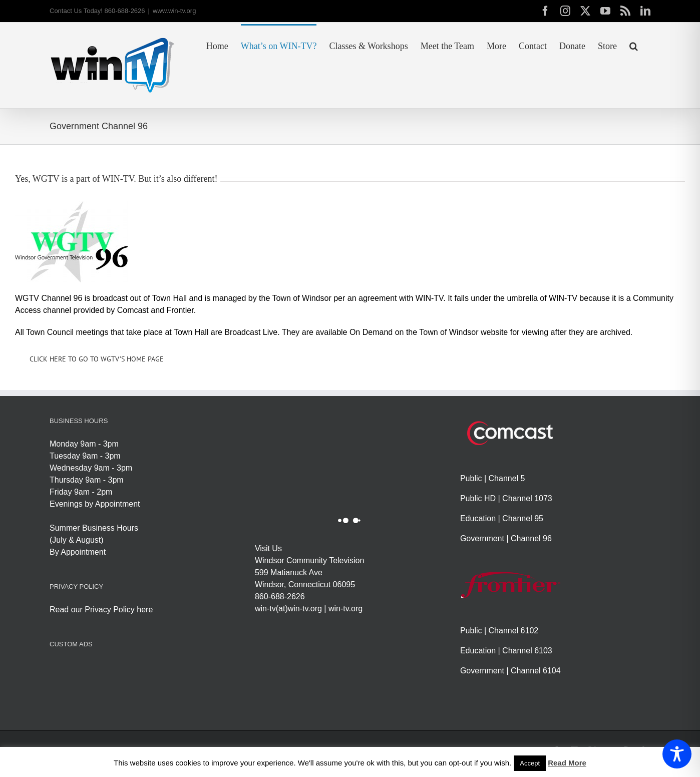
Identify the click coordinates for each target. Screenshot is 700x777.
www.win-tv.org (174, 11)
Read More (567, 763)
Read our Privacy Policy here (101, 610)
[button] (634, 45)
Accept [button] (530, 763)
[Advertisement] (232, 684)
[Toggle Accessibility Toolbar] (677, 754)
